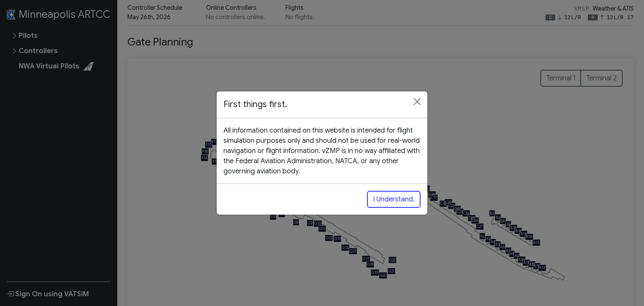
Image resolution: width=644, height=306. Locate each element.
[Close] (417, 102)
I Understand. (394, 199)
